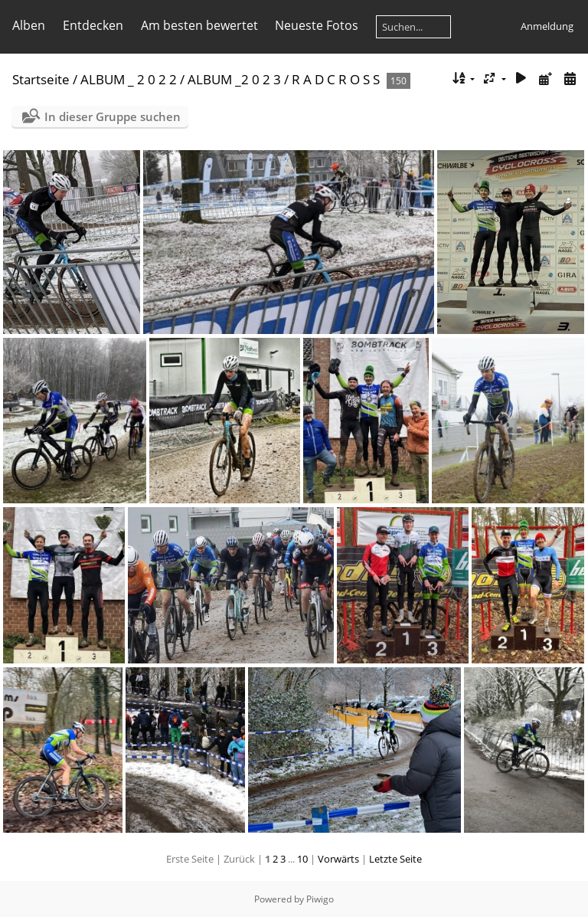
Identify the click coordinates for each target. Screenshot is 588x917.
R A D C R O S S (336, 79)
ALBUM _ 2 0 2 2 (129, 79)
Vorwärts (338, 859)
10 (302, 859)
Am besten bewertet (199, 25)
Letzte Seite (395, 859)
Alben (29, 25)
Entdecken (93, 25)
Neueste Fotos (317, 25)
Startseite (41, 79)
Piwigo (320, 899)
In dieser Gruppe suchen (113, 116)
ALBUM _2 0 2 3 (234, 79)
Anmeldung (547, 26)
